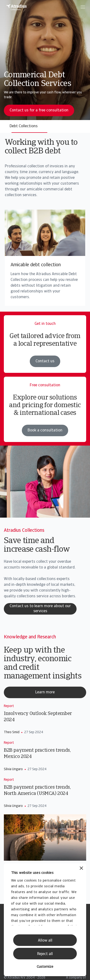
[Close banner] (81, 869)
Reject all (45, 954)
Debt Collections (24, 126)
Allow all (45, 941)
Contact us (45, 361)
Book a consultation (45, 430)
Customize (45, 967)
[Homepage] (17, 7)
